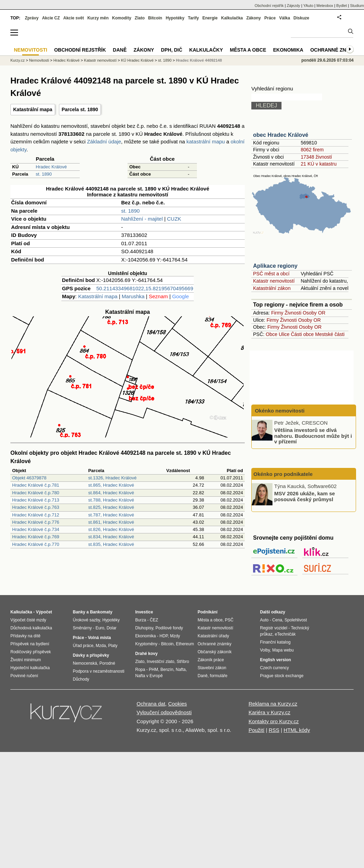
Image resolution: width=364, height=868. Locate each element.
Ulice (284, 334)
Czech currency (274, 668)
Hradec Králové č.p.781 (36, 485)
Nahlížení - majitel (142, 219)
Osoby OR (314, 313)
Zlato (140, 18)
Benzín (167, 670)
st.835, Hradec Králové (111, 544)
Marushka (133, 296)
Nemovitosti (39, 60)
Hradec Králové (51, 167)
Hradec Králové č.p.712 (36, 515)
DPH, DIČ (171, 50)
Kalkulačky (206, 50)
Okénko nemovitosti (279, 411)
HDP (164, 636)
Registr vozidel (274, 628)
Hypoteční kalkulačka (30, 668)
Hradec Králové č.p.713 (36, 500)
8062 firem (312, 150)
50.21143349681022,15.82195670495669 (145, 288)
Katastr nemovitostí (274, 281)
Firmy (277, 313)
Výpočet (44, 612)
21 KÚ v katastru (319, 164)
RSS (274, 730)
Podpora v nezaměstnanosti (99, 671)
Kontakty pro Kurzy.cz (274, 721)
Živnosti (293, 313)
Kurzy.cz (18, 60)
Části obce (302, 334)
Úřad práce (83, 646)
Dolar (111, 628)
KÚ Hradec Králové (137, 60)
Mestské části (330, 334)
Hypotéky (175, 18)
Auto (264, 620)
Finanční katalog (275, 642)
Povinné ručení (24, 676)
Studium (357, 6)
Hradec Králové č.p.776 (36, 522)
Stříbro (183, 662)
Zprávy (32, 18)
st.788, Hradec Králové (111, 500)
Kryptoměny (146, 644)
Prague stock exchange (282, 676)
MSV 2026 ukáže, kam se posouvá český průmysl (305, 496)
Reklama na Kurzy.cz (273, 704)
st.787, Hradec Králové (111, 515)
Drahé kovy (146, 654)
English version (275, 660)
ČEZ (154, 620)
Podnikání (207, 612)
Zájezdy (293, 6)
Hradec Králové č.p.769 (36, 537)
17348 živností (316, 157)
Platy (113, 646)
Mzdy (175, 636)
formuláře (219, 676)
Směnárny (82, 628)
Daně (120, 50)
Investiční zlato (160, 662)
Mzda (101, 646)
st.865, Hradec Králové (111, 485)
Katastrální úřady (213, 636)
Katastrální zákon (272, 288)
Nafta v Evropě (149, 676)
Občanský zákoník (215, 652)
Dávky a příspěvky (91, 655)
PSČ (229, 620)
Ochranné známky (335, 50)
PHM (153, 670)
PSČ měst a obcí (271, 274)
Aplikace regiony (275, 266)
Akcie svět (74, 18)
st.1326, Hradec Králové (112, 478)
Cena (277, 620)
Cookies (177, 704)
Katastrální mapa (33, 109)
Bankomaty (101, 612)
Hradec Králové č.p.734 (36, 529)
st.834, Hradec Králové (111, 537)
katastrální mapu (206, 141)
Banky (79, 612)
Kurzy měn (98, 18)
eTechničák (285, 634)
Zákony (253, 18)
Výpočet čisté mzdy (28, 620)
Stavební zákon (212, 668)
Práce (270, 18)
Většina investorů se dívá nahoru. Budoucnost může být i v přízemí (313, 436)
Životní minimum (26, 660)
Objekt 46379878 (29, 478)
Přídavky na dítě (25, 636)
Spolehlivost (296, 620)
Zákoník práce (211, 660)
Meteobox (325, 6)
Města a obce (248, 50)
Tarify (193, 18)
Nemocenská (85, 663)
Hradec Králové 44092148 (199, 60)
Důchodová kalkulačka (31, 628)
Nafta (181, 670)
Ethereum (185, 644)
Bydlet (342, 6)
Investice (144, 612)
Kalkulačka (232, 18)
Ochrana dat (151, 704)
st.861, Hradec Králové (111, 522)
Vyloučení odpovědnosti (164, 712)
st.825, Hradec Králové (111, 507)
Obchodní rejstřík (269, 6)
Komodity (122, 18)
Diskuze (301, 18)
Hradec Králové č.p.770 (36, 544)
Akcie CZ (51, 18)
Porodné (107, 663)
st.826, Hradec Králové (111, 529)
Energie (210, 18)
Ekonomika (288, 50)
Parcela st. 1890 (80, 109)
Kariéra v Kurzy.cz (270, 712)
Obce (272, 334)
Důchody (81, 679)
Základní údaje (104, 141)
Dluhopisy (144, 628)
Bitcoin (155, 18)
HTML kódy (297, 730)
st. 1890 (44, 174)
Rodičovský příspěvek (31, 652)
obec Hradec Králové (281, 135)
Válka (284, 18)
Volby (265, 650)
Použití (257, 730)
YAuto (308, 6)
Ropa (140, 670)
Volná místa (99, 638)
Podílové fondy (169, 628)
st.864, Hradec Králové (111, 493)
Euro (100, 628)
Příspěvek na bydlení (30, 644)
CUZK (174, 219)
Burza (141, 620)
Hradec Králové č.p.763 (36, 507)
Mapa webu (283, 650)
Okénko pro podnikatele (283, 474)
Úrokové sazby (86, 620)
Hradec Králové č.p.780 (36, 493)
